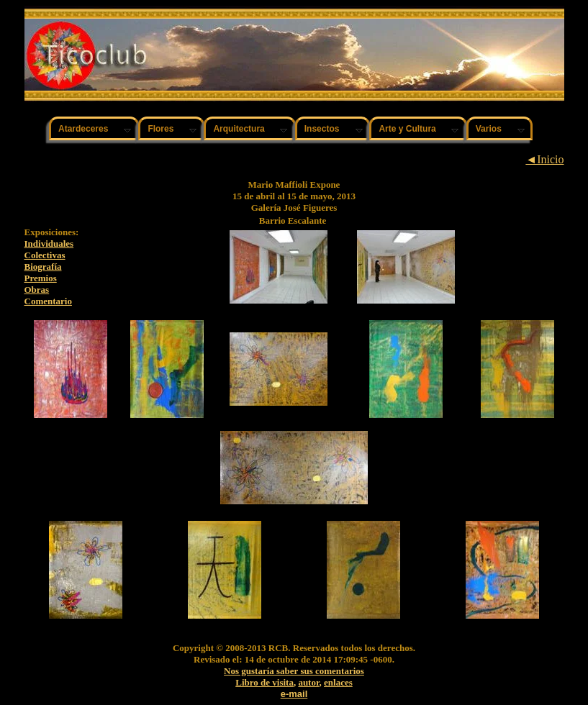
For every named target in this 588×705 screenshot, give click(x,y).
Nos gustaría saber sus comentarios (294, 671)
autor (308, 682)
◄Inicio (544, 159)
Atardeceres (83, 129)
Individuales (49, 244)
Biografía (43, 267)
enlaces (338, 682)
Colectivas (45, 255)
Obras (37, 290)
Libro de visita (264, 682)
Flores (160, 129)
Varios (489, 129)
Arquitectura (239, 129)
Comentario (48, 301)
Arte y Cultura (407, 129)
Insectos (322, 129)
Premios (41, 278)
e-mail (294, 694)
